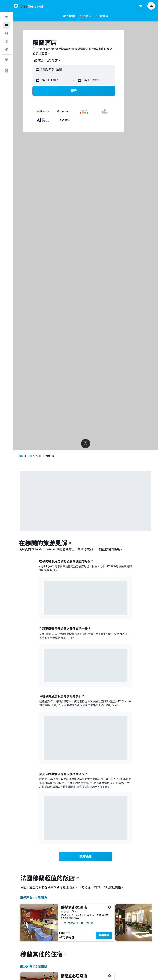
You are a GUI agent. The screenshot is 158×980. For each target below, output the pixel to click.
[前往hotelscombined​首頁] (28, 6)
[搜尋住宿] (6, 25)
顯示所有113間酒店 (33, 898)
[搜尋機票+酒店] (6, 41)
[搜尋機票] (6, 17)
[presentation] (78, 879)
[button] (6, 6)
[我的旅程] (6, 60)
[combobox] (47, 61)
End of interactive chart (44, 609)
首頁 (21, 456)
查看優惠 (104, 935)
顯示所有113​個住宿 (33, 967)
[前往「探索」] (6, 49)
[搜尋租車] (6, 33)
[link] (86, 856)
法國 (30, 456)
